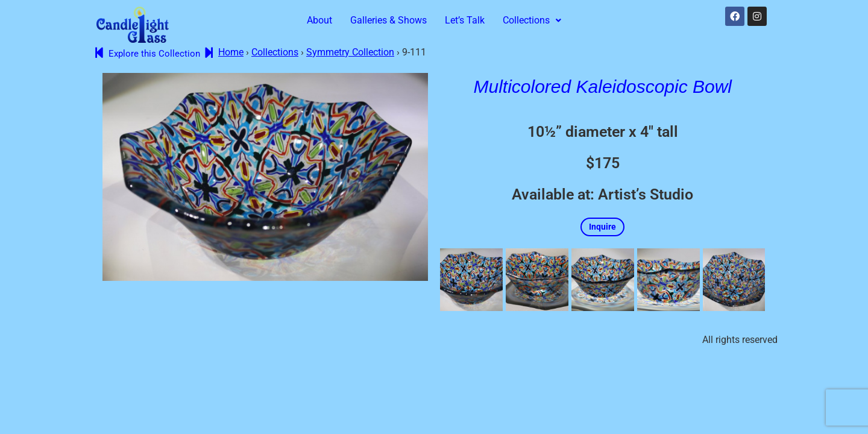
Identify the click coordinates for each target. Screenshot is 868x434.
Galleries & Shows (388, 20)
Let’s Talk (465, 20)
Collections (532, 20)
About (319, 20)
